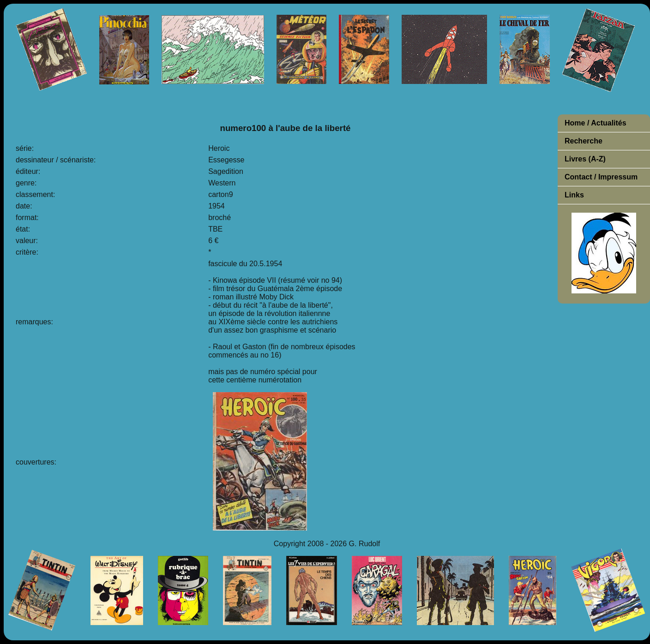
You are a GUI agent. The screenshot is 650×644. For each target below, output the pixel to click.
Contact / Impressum (601, 177)
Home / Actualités (596, 123)
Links (574, 195)
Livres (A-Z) (585, 159)
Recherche (584, 141)
